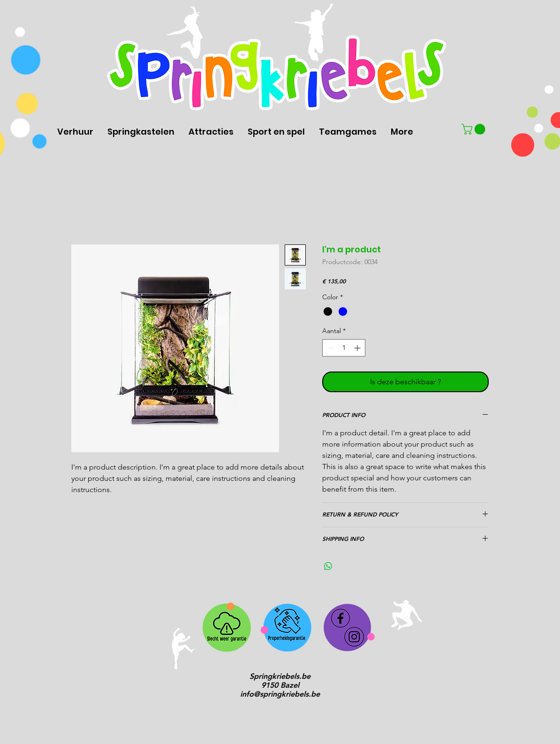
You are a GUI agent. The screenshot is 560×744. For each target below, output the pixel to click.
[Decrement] (329, 348)
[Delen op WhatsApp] (328, 566)
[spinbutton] (344, 348)
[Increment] (358, 348)
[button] (475, 129)
